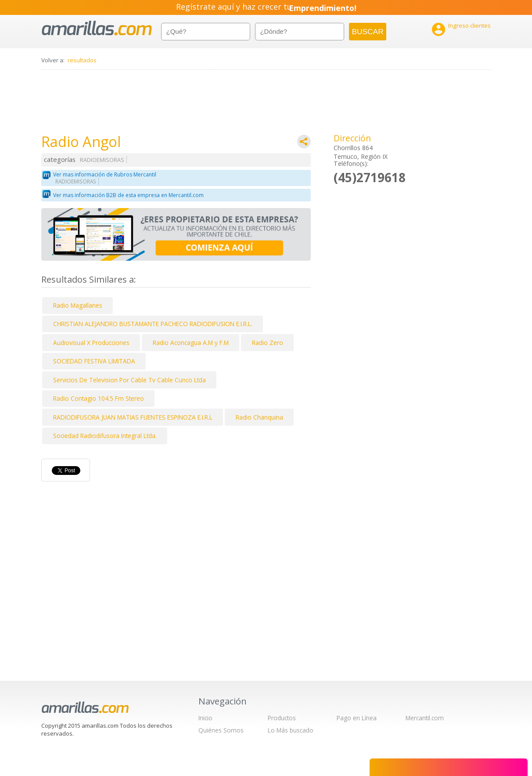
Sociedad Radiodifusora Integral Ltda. (105, 436)
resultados (82, 60)
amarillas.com (97, 28)
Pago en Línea (357, 718)
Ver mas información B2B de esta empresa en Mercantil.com (128, 195)
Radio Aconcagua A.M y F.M (191, 343)
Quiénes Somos (221, 730)
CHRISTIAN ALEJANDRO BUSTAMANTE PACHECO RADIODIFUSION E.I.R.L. (153, 324)
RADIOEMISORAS (102, 160)
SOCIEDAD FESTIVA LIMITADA (94, 361)
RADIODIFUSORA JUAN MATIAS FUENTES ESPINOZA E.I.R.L (133, 417)
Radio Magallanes (78, 305)
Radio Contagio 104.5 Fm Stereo (99, 398)
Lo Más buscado (291, 730)
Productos (282, 718)
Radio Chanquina (259, 417)
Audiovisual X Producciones (91, 343)
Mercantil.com (425, 718)
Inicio (205, 718)
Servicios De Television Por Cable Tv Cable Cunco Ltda (129, 380)
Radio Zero (268, 343)
